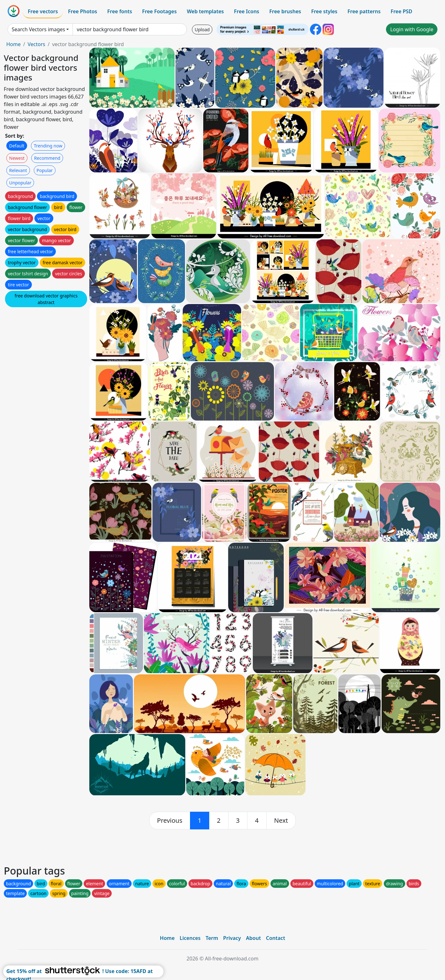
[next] (281, 821)
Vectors (36, 44)
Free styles (324, 11)
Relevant (18, 170)
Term (212, 938)
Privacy (232, 938)
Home (14, 44)
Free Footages (159, 11)
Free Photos (82, 11)
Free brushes (285, 11)
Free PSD (401, 11)
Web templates (205, 11)
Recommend (47, 158)
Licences (190, 938)
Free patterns (364, 11)
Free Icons (246, 11)
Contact (276, 938)
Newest (17, 158)
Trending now (48, 146)
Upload (202, 30)
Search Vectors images (38, 29)
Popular (45, 170)
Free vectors (43, 11)
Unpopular (20, 183)
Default (17, 146)
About (253, 938)
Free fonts (120, 11)
